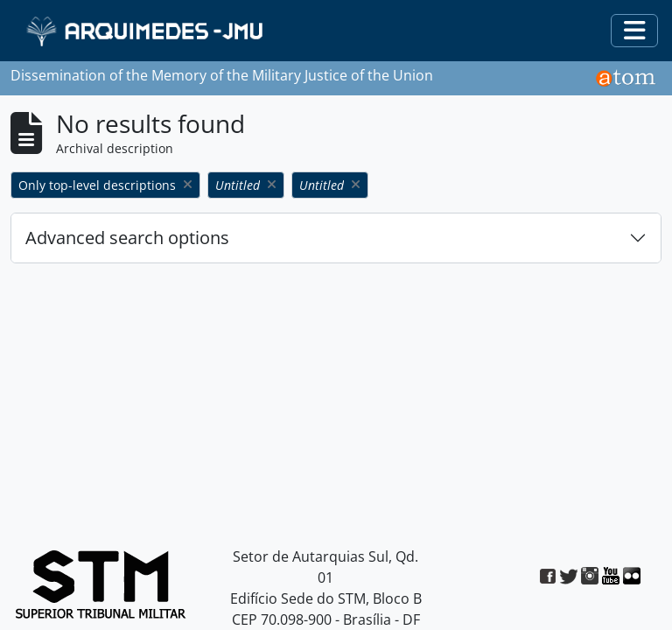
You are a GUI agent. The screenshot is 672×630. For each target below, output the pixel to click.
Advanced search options (127, 238)
